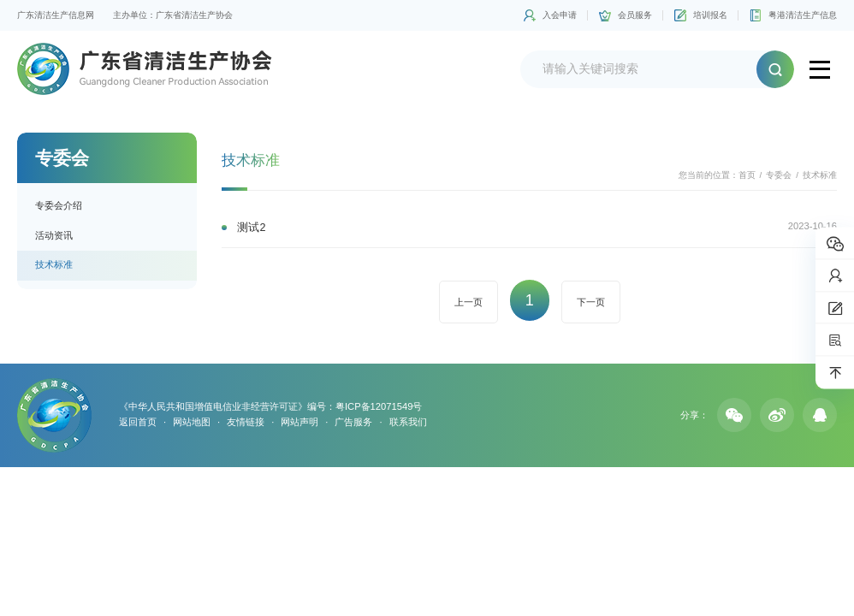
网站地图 (192, 422)
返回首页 (138, 422)
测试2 (251, 228)
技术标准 (54, 264)
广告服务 (353, 422)
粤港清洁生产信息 (803, 15)
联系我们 (408, 422)
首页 (747, 175)
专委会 (779, 175)
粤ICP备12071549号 (379, 406)
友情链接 (246, 422)
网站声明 (299, 422)
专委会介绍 (59, 205)
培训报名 (710, 15)
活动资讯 (54, 235)
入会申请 (560, 15)
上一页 (469, 302)
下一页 (591, 302)
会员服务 (635, 15)
